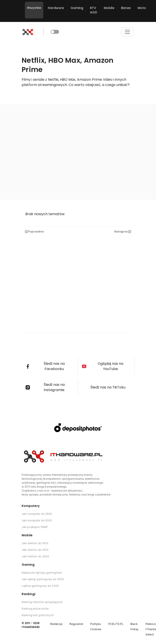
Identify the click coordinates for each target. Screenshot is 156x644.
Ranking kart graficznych (38, 615)
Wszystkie (34, 8)
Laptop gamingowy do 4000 (40, 586)
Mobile (109, 8)
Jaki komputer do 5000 (37, 520)
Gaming (77, 8)
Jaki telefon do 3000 (35, 556)
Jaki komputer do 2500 (37, 514)
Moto (142, 8)
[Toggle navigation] (127, 32)
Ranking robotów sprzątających (42, 602)
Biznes (126, 8)
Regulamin (76, 624)
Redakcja (56, 624)
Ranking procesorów (35, 609)
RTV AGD (94, 10)
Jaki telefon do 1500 (35, 543)
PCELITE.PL (116, 624)
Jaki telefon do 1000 (35, 550)
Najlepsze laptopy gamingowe (42, 573)
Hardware (56, 8)
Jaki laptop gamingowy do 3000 (43, 579)
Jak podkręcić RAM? (35, 527)
